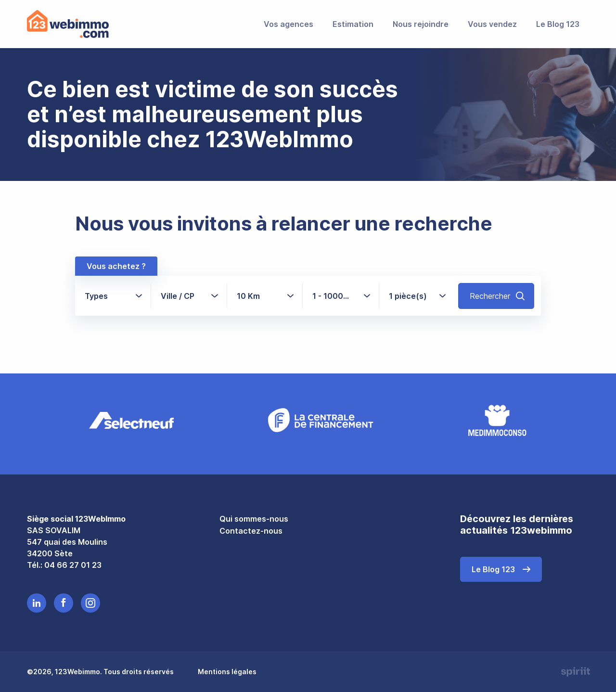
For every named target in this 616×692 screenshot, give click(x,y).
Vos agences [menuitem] (289, 24)
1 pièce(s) (408, 295)
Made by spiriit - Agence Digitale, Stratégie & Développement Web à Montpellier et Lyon (575, 671)
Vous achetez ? (116, 266)
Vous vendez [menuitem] (492, 24)
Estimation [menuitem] (353, 24)
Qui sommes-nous (254, 518)
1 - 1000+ (335, 295)
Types (96, 295)
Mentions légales (227, 671)
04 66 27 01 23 (73, 564)
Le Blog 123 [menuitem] (558, 24)
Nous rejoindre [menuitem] (421, 24)
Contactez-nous (251, 530)
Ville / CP (178, 295)
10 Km (248, 295)
